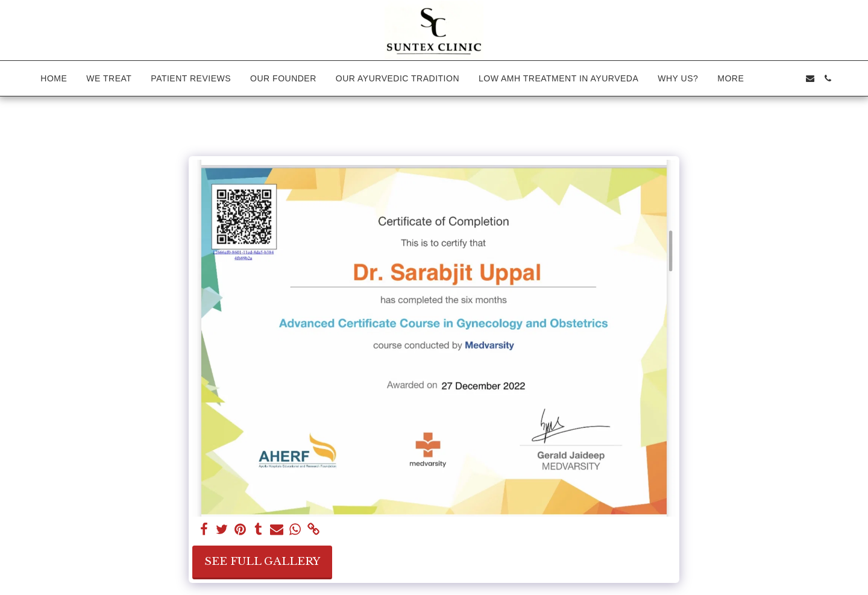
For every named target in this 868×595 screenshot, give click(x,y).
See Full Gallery (262, 561)
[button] (774, 78)
